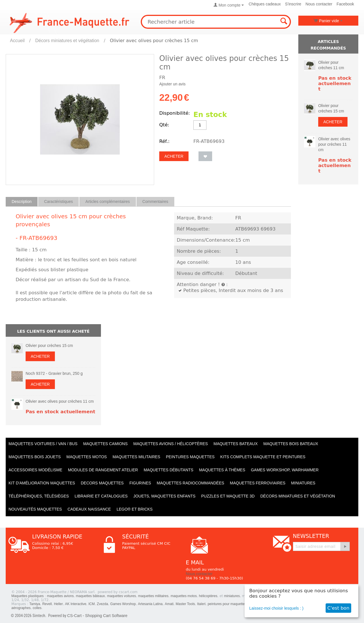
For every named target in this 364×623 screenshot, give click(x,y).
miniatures (232, 596)
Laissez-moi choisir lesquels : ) (277, 608)
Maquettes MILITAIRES (136, 457)
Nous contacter (319, 4)
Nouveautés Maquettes (35, 509)
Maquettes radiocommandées (190, 483)
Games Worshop (123, 604)
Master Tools (185, 604)
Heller (58, 604)
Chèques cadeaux (265, 4)
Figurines (140, 483)
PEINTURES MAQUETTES (190, 457)
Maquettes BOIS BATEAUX (291, 444)
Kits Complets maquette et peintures (263, 457)
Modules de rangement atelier (103, 470)
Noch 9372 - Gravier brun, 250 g (54, 373)
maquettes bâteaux (90, 596)
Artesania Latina (150, 604)
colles (37, 608)
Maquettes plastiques (27, 596)
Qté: (164, 125)
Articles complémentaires (107, 202)
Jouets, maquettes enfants (165, 496)
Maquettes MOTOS (87, 457)
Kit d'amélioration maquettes (42, 483)
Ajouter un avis (172, 84)
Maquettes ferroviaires (258, 483)
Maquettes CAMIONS (105, 444)
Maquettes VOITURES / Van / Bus (43, 444)
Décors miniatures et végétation (67, 41)
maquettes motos (184, 596)
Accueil (17, 41)
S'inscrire (293, 4)
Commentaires (155, 202)
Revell (47, 604)
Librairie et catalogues (101, 496)
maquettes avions (60, 596)
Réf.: (164, 141)
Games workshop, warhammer (285, 470)
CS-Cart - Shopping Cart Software (97, 616)
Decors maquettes (102, 483)
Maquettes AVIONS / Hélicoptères (171, 444)
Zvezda (103, 604)
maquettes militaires (153, 596)
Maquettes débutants (168, 470)
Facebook (345, 4)
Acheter (174, 156)
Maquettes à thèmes (222, 470)
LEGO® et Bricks (135, 509)
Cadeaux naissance (89, 509)
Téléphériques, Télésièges (39, 496)
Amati (169, 604)
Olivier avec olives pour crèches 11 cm (60, 401)
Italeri (201, 604)
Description (22, 202)
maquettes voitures (122, 596)
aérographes (21, 608)
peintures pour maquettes (227, 604)
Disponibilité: (175, 113)
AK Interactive (76, 604)
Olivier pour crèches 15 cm (49, 346)
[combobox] (216, 22)
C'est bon (338, 608)
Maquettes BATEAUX (236, 444)
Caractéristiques (58, 202)
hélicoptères (208, 596)
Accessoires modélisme (35, 470)
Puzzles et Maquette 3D (228, 496)
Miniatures (303, 483)
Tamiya (35, 604)
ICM (92, 604)
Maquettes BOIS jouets (35, 457)
